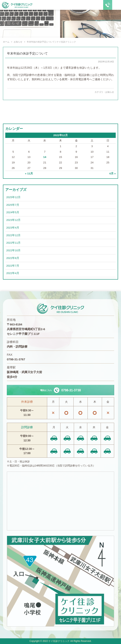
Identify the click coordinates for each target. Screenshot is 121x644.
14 (45, 157)
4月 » (112, 174)
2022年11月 (13, 243)
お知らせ (110, 92)
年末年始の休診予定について (27, 53)
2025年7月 (13, 205)
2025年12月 (13, 197)
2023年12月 (13, 220)
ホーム (6, 42)
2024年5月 (13, 212)
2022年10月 (13, 250)
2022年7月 (13, 266)
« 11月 (29, 174)
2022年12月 (13, 235)
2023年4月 (13, 228)
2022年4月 (13, 273)
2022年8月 (13, 258)
